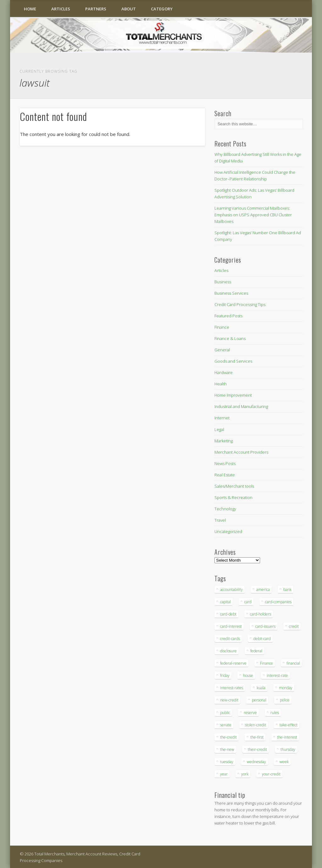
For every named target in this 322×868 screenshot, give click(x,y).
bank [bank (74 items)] (287, 590)
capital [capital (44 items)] (225, 602)
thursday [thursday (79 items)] (288, 749)
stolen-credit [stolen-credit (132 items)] (255, 725)
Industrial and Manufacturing (241, 406)
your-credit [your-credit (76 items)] (271, 774)
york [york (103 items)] (245, 774)
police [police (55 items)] (285, 700)
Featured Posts (228, 316)
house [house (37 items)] (248, 675)
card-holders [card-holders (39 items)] (261, 614)
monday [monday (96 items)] (286, 688)
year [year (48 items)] (224, 774)
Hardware (224, 372)
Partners (96, 9)
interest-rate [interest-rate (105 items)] (277, 675)
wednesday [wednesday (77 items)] (256, 762)
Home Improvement (233, 395)
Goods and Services (233, 361)
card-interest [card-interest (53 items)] (231, 626)
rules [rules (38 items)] (275, 713)
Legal (219, 429)
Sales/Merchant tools (234, 486)
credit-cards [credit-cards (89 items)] (230, 639)
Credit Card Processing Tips (240, 304)
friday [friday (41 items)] (225, 675)
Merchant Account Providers (241, 452)
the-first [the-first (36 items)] (257, 737)
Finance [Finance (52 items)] (266, 663)
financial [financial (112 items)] (293, 663)
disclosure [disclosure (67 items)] (228, 651)
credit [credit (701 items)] (294, 626)
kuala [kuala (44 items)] (261, 688)
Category (162, 9)
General (222, 350)
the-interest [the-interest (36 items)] (287, 737)
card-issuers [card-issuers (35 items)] (265, 626)
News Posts (225, 463)
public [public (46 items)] (225, 713)
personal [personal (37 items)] (259, 700)
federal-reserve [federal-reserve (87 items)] (233, 663)
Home (30, 9)
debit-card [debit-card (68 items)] (262, 639)
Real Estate (225, 475)
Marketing (224, 441)
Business (223, 282)
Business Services (231, 293)
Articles (61, 9)
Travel (220, 520)
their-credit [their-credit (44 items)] (257, 749)
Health (221, 384)
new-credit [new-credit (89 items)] (229, 700)
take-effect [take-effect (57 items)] (289, 725)
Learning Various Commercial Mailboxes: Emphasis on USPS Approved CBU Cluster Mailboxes (253, 215)
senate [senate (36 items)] (226, 725)
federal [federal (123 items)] (256, 651)
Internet (222, 418)
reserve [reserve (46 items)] (250, 713)
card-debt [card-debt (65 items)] (228, 614)
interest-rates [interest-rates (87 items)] (232, 688)
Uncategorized (228, 531)
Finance (222, 327)
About (129, 9)
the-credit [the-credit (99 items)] (228, 737)
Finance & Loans (230, 338)
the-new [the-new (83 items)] (227, 749)
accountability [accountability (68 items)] (231, 590)
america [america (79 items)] (263, 590)
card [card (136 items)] (248, 602)
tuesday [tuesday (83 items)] (227, 762)
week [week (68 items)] (284, 762)
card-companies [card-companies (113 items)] (278, 602)
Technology (225, 509)
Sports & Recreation (233, 497)
